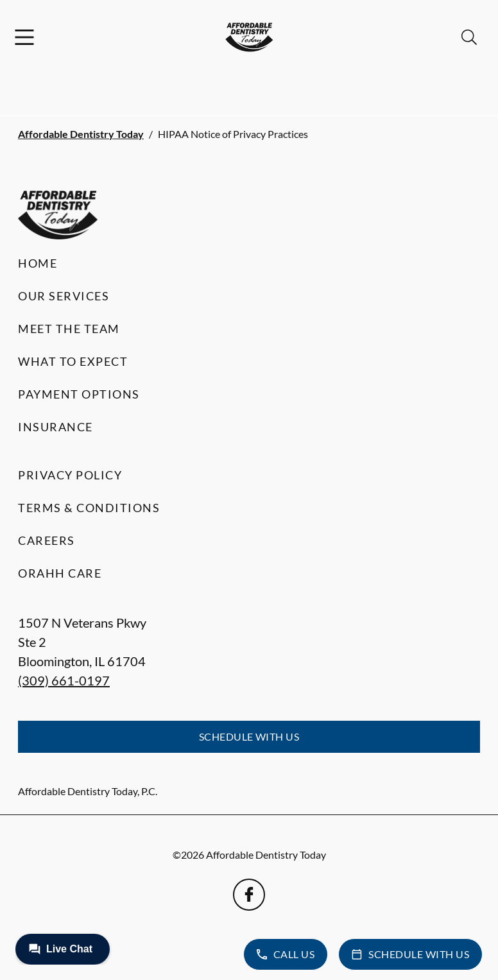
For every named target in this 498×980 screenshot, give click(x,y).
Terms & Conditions (89, 508)
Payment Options (79, 394)
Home (38, 263)
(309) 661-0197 (64, 680)
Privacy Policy (70, 475)
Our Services (64, 296)
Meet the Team (69, 329)
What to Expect (73, 361)
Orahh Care (60, 573)
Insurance (56, 427)
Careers (47, 540)
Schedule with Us (249, 736)
